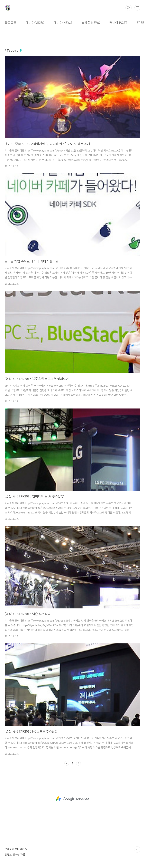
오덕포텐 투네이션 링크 (17, 849)
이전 (67, 763)
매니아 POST (118, 22)
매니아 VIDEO (35, 22)
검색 (129, 8)
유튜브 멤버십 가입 (15, 854)
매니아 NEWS (63, 22)
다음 (78, 763)
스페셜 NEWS (91, 22)
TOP (137, 849)
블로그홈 (11, 22)
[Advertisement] (72, 799)
